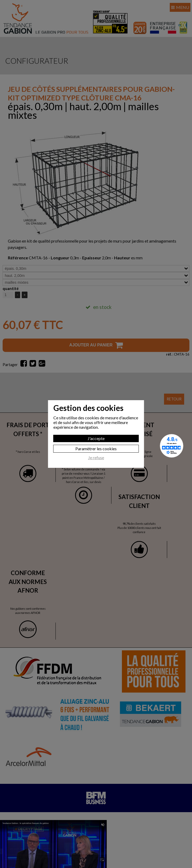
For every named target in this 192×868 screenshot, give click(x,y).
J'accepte (96, 438)
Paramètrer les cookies (96, 449)
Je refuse (96, 458)
